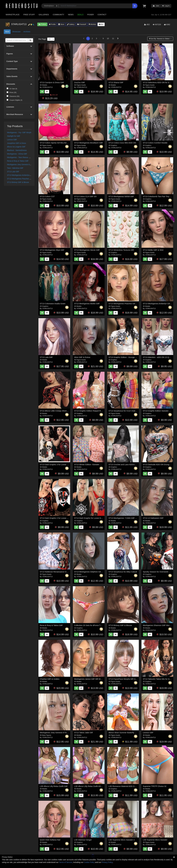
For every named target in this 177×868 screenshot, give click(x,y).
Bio (101, 24)
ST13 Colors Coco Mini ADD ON (122, 143)
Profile (52, 24)
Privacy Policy (107, 862)
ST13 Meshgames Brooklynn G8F (88, 143)
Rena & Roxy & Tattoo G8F (18, 161)
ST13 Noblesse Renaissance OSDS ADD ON (59, 572)
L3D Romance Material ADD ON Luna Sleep (127, 786)
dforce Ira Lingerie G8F (16, 147)
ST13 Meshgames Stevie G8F (87, 250)
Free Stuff (29, 15)
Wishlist (92, 24)
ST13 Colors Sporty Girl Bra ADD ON (56, 143)
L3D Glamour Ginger (83, 840)
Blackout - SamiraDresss (17, 150)
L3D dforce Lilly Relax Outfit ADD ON (90, 786)
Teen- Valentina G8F (15, 168)
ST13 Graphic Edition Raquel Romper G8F (92, 411)
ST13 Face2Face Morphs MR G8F (123, 679)
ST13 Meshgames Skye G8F (52, 250)
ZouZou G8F (80, 82)
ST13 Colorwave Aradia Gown (53, 304)
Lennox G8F (12, 140)
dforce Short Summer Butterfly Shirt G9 (125, 733)
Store (61, 24)
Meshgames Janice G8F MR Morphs (90, 679)
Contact (102, 15)
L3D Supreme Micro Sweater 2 (122, 840)
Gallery (71, 24)
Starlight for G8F (14, 136)
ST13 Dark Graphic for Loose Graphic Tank (92, 518)
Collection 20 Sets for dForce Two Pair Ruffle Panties (97, 625)
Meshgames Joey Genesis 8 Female (22, 164)
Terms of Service (66, 862)
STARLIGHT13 (47, 87)
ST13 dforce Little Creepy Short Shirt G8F (58, 411)
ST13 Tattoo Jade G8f (83, 733)
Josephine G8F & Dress (17, 143)
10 (108, 38)
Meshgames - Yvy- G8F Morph (19, 133)
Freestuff (82, 24)
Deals (80, 15)
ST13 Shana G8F (116, 82)
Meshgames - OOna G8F (17, 154)
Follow (42, 24)
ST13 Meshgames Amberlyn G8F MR (22, 175)
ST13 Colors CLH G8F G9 (85, 196)
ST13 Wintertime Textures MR (121, 250)
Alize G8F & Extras (82, 357)
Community (59, 15)
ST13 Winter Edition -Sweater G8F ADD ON (93, 464)
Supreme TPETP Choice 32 (155, 786)
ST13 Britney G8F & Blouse (18, 182)
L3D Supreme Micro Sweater (155, 840)
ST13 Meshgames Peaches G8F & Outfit (23, 179)
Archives (27, 32)
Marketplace (13, 15)
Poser (90, 15)
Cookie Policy (89, 862)
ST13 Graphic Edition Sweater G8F (158, 411)
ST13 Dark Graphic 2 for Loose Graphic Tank (59, 518)
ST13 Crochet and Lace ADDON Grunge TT (127, 464)
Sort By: (160, 39)
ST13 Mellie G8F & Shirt (153, 250)
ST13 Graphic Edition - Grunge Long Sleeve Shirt (129, 357)
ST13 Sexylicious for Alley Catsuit (123, 572)
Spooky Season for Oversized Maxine (159, 572)
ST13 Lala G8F (13, 172)
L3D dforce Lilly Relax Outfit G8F (54, 786)
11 (113, 38)
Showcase (16, 32)
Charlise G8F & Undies (50, 679)
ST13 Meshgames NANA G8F (121, 196)
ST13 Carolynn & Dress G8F (52, 82)
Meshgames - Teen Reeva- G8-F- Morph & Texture (27, 157)
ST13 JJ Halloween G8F (153, 518)
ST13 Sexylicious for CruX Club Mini (124, 411)
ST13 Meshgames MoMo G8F (87, 304)
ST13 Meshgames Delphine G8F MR (90, 572)
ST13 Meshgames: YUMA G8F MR (123, 518)
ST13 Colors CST (47, 196)
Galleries (44, 15)
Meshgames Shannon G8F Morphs (158, 625)
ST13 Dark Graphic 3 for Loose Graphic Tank (59, 464)
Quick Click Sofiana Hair (50, 840)
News (71, 15)
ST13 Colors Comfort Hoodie (155, 143)
